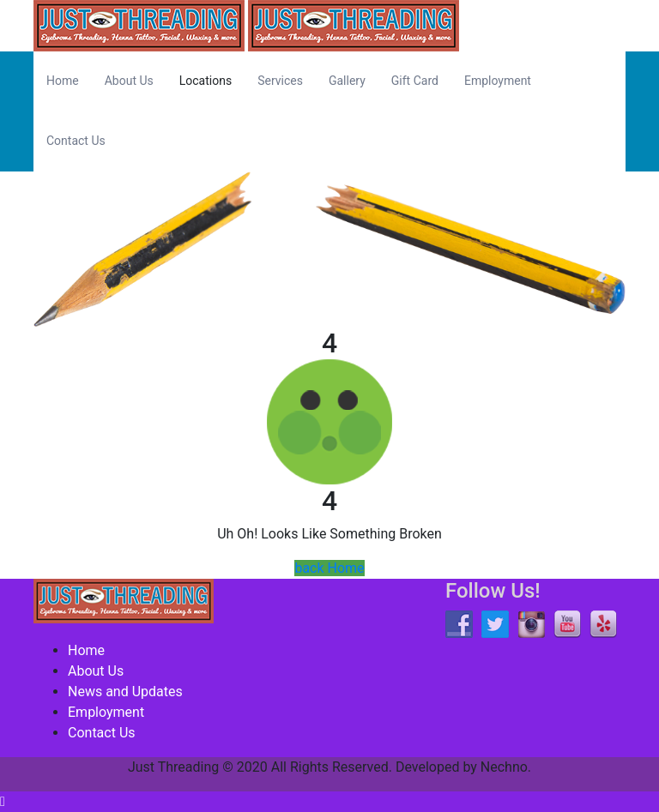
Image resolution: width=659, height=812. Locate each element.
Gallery (347, 81)
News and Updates (125, 692)
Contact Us (76, 141)
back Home (329, 568)
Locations (206, 81)
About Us (129, 81)
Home (63, 81)
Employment (498, 81)
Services (280, 81)
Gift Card (415, 81)
